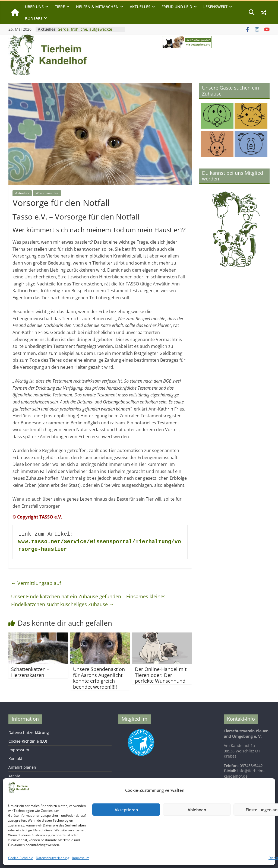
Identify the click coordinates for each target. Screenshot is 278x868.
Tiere (60, 7)
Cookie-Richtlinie (21, 858)
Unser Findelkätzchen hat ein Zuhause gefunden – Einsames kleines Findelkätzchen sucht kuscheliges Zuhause (88, 600)
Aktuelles (140, 7)
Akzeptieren (126, 810)
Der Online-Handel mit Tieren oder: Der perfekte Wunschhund (161, 675)
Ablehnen (197, 810)
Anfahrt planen (22, 767)
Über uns (34, 7)
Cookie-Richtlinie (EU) (28, 741)
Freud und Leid (177, 7)
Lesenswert (215, 7)
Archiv (14, 776)
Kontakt (34, 18)
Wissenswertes (47, 193)
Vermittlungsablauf (36, 583)
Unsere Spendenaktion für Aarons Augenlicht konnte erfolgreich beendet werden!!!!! (99, 678)
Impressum (81, 858)
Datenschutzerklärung (53, 858)
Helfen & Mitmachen (97, 7)
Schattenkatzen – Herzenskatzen (30, 672)
